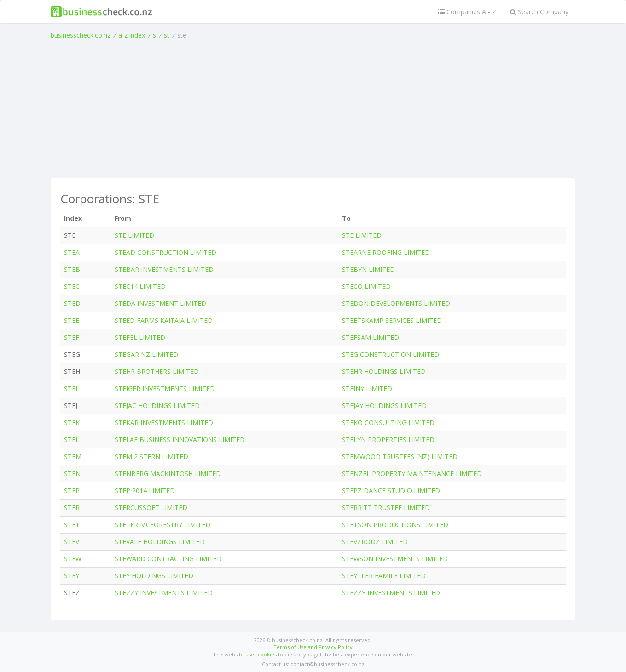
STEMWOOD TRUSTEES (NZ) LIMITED (400, 457)
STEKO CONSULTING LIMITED (388, 422)
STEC (72, 286)
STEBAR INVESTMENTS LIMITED (164, 269)
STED (72, 303)
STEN (72, 474)
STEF (72, 337)
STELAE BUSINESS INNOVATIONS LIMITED (180, 439)
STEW (73, 559)
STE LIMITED (134, 235)
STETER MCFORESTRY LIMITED (162, 525)
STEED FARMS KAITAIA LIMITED (164, 320)
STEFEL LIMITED (140, 337)
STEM (73, 457)
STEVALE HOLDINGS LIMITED (160, 542)
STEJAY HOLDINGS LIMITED (384, 405)
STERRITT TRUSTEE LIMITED (386, 508)
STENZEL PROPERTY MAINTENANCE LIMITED (412, 474)
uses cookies (261, 654)
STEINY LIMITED (367, 388)
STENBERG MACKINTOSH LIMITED (168, 474)
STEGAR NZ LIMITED (146, 354)
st (167, 35)
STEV (72, 542)
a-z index (132, 35)
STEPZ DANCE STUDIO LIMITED (391, 491)
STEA (72, 252)
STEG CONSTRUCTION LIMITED (391, 354)
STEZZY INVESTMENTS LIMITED (164, 593)
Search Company (539, 12)
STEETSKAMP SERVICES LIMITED (392, 320)
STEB (72, 269)
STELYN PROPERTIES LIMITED (388, 439)
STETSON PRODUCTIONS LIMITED (395, 525)
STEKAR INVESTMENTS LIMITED (164, 422)
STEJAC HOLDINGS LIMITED (157, 405)
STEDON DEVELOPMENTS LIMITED (396, 303)
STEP (72, 491)
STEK (72, 422)
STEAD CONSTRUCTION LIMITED (165, 252)
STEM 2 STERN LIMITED (151, 457)
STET (72, 525)
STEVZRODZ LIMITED (375, 542)
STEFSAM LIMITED (371, 337)
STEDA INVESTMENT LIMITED (160, 303)
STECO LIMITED (366, 286)
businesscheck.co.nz (81, 35)
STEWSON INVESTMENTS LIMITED (395, 559)
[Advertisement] (313, 109)
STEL (72, 439)
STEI (71, 388)
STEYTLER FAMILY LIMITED (384, 576)
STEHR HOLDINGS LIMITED (384, 371)
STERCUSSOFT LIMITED (151, 508)
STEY (72, 576)
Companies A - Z (467, 12)
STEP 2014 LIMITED (145, 491)
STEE (72, 320)
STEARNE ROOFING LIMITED (386, 252)
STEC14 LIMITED (140, 286)
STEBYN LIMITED (368, 269)
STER (72, 508)
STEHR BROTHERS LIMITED (157, 371)
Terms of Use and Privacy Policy (313, 647)
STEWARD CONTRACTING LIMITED (168, 559)
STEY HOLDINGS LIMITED (154, 576)
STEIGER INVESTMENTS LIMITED (165, 388)
